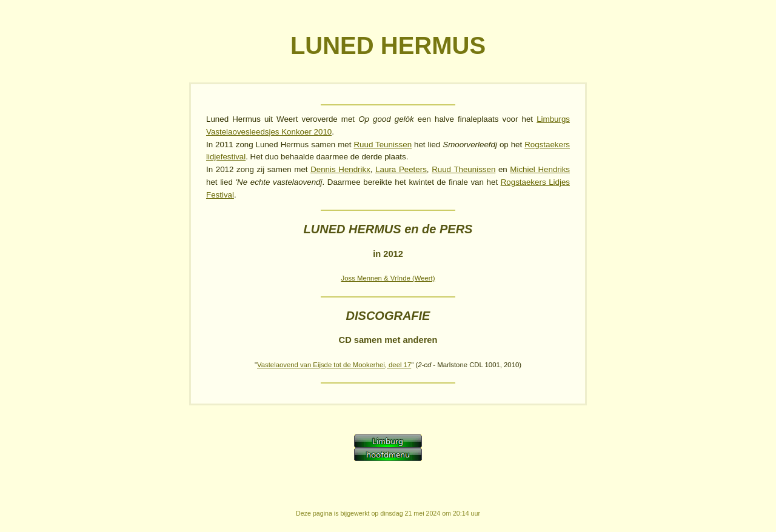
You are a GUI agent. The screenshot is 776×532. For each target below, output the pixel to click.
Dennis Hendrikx (340, 169)
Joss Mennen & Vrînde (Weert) (388, 278)
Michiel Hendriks (540, 169)
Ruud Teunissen (383, 145)
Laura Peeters (401, 169)
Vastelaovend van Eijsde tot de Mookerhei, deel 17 (334, 365)
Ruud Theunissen (463, 169)
